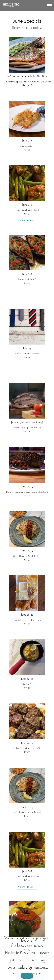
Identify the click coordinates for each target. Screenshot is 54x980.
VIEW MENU (27, 220)
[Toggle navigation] (49, 6)
